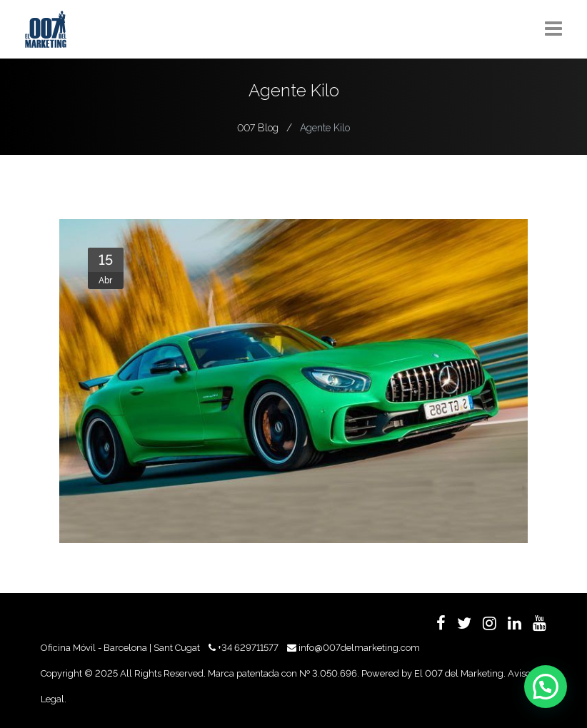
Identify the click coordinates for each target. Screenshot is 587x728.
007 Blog (258, 128)
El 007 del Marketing (459, 673)
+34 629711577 (248, 648)
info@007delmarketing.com (359, 648)
